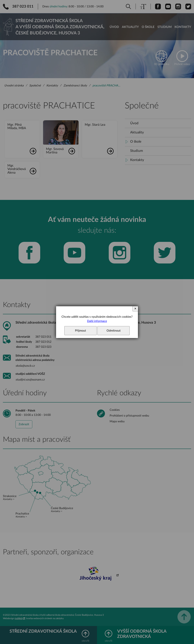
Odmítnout (114, 331)
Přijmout (81, 331)
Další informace (97, 321)
